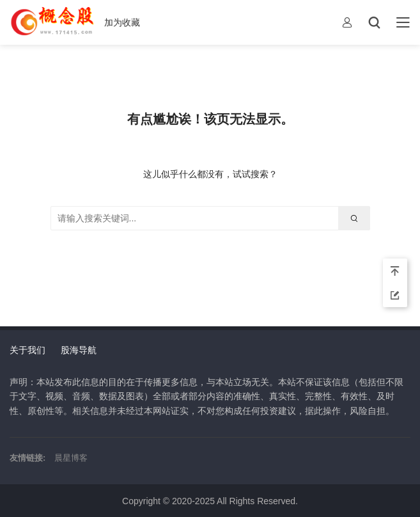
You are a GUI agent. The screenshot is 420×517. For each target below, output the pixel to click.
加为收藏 (122, 22)
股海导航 (79, 350)
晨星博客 (71, 458)
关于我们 (27, 350)
